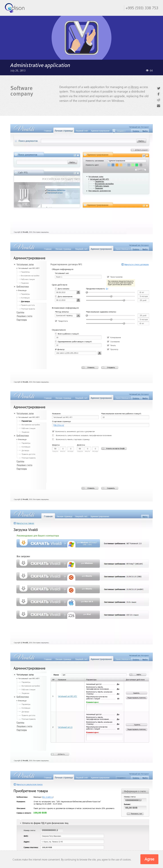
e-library (134, 87)
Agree (149, 859)
